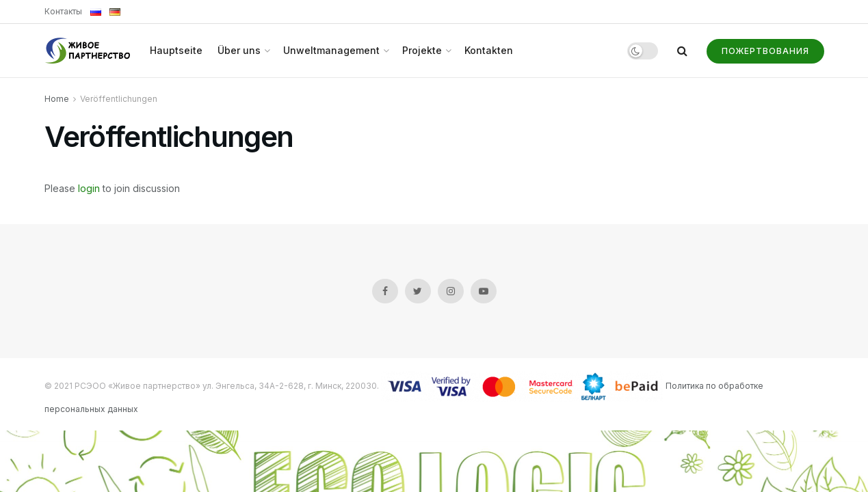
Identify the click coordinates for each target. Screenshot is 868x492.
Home (57, 99)
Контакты (63, 11)
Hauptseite (176, 50)
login (89, 188)
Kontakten (489, 50)
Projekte (422, 50)
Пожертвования (765, 51)
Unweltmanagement (331, 50)
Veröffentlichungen (119, 99)
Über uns (239, 50)
